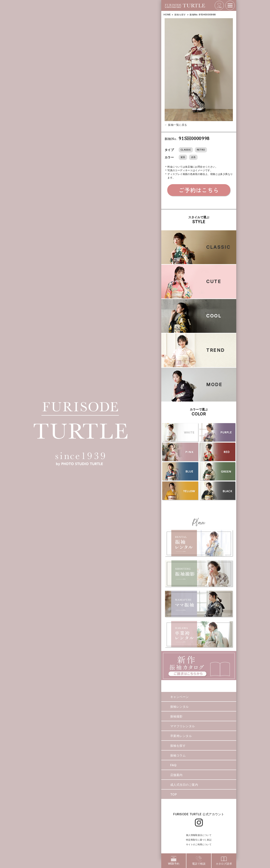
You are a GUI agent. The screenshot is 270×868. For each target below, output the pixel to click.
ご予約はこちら (199, 190)
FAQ (173, 765)
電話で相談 (199, 861)
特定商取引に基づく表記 (199, 840)
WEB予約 (174, 861)
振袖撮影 (176, 716)
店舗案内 (176, 775)
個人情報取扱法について (199, 835)
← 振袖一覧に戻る (176, 125)
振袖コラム (178, 755)
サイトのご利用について (199, 844)
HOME (167, 15)
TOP (174, 794)
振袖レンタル (180, 707)
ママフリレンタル (183, 726)
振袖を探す (180, 15)
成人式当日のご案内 (184, 785)
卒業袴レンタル (181, 736)
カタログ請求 (224, 861)
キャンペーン (180, 697)
